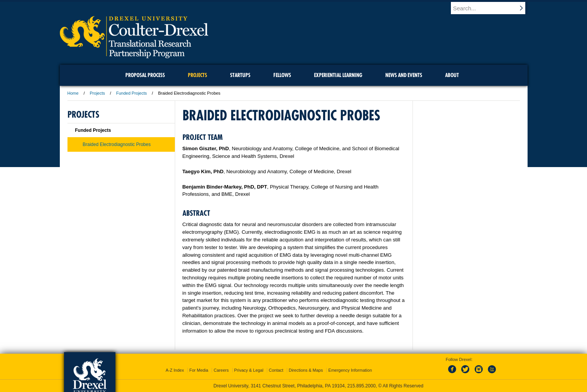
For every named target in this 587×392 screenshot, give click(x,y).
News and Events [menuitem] (404, 75)
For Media (199, 370)
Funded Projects (132, 93)
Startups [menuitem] (240, 75)
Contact (276, 370)
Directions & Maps (306, 370)
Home (73, 93)
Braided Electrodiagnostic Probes (117, 144)
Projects (97, 93)
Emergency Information (350, 370)
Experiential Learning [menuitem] (338, 75)
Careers (221, 370)
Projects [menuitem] (197, 75)
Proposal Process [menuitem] (145, 75)
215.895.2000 (362, 386)
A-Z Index (175, 370)
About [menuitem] (452, 75)
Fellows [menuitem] (282, 75)
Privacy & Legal (249, 370)
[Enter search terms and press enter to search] (493, 8)
